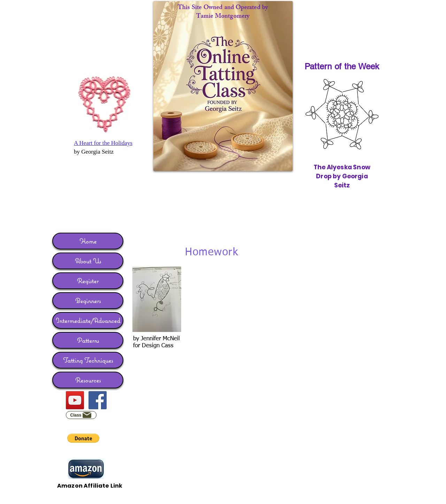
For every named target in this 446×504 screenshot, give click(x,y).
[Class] (81, 415)
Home (88, 241)
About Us (88, 261)
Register (88, 281)
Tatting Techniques (88, 360)
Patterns (88, 340)
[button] (83, 438)
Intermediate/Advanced (88, 320)
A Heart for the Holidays (103, 143)
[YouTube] (75, 400)
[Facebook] (98, 400)
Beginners (88, 301)
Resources (88, 380)
